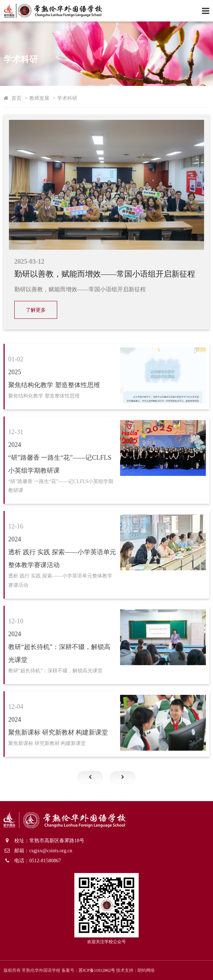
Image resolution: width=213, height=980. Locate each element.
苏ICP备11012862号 (97, 970)
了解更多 (36, 310)
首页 (16, 98)
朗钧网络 (146, 970)
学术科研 (67, 98)
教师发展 (39, 98)
